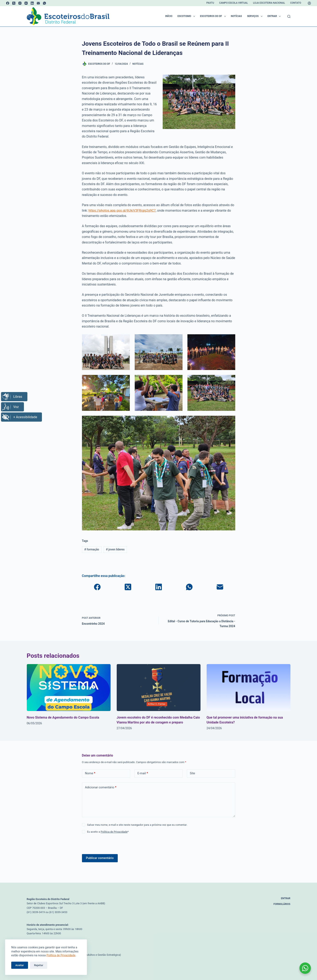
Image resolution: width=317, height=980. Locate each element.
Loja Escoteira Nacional (269, 3)
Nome (90, 773)
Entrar (275, 16)
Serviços (256, 16)
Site (192, 773)
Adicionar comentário (101, 787)
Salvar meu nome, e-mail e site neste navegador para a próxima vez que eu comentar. (137, 825)
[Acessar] (309, 3)
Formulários (282, 904)
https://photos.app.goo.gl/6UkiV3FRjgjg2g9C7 (122, 211)
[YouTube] (26, 3)
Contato (296, 3)
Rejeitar (39, 965)
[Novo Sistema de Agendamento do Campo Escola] (69, 688)
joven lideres (115, 549)
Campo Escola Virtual (234, 3)
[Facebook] (8, 3)
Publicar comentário (100, 858)
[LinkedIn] (32, 3)
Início (169, 16)
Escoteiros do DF (214, 16)
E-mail (143, 773)
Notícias (236, 16)
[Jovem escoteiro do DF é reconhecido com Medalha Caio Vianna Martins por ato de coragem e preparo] (159, 688)
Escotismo (187, 16)
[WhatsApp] (44, 3)
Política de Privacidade (61, 955)
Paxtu (210, 3)
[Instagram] (20, 3)
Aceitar (20, 965)
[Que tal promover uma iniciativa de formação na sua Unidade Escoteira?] (249, 688)
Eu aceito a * (108, 832)
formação (92, 549)
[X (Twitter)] (14, 3)
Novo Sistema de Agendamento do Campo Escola (63, 717)
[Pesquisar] (289, 16)
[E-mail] (38, 3)
